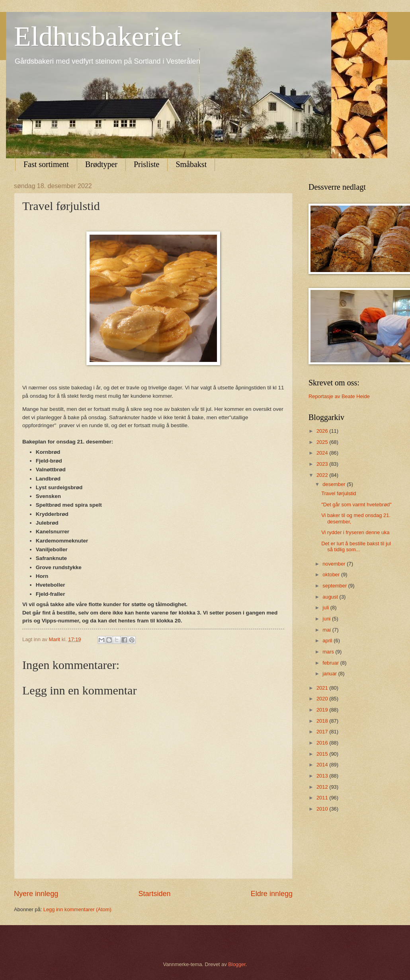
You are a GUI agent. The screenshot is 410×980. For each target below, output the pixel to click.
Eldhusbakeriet (98, 36)
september (335, 586)
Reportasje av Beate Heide (339, 396)
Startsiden (154, 894)
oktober (332, 575)
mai (327, 630)
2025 (323, 442)
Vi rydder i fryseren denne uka (355, 532)
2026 (323, 431)
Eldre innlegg (272, 894)
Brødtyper (101, 164)
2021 (323, 688)
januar (330, 674)
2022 (323, 475)
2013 (323, 776)
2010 (323, 809)
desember (335, 484)
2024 (323, 453)
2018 (323, 721)
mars (329, 652)
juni (327, 619)
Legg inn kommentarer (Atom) (77, 909)
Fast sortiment (46, 164)
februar (331, 663)
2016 (323, 743)
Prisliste (146, 164)
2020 (323, 699)
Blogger (237, 964)
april (328, 641)
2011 (323, 798)
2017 (323, 732)
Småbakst (191, 164)
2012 (323, 787)
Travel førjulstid (339, 493)
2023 (323, 464)
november (335, 564)
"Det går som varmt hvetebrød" (356, 505)
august (331, 597)
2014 (323, 765)
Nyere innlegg (36, 894)
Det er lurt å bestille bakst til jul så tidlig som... (356, 546)
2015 (323, 754)
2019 (323, 710)
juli (326, 608)
